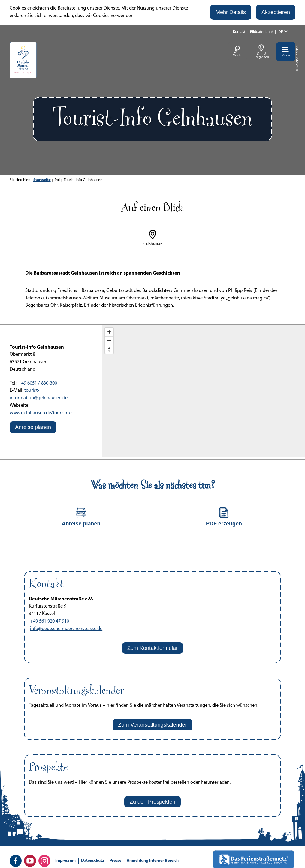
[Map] (203, 391)
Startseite (42, 180)
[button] (231, 12)
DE (281, 32)
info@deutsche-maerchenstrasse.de (66, 629)
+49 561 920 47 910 (50, 621)
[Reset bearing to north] (109, 349)
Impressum (65, 861)
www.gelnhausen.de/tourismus (42, 413)
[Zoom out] (109, 341)
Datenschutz (93, 861)
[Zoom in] (109, 332)
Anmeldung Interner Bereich (153, 861)
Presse (115, 861)
